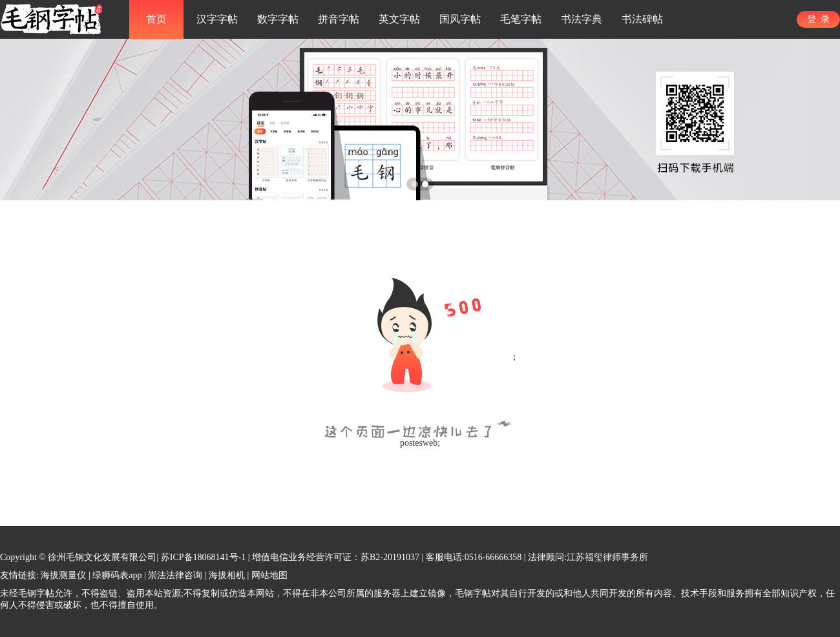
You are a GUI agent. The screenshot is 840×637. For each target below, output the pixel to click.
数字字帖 (278, 19)
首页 (156, 19)
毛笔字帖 (521, 19)
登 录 (818, 19)
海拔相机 (227, 575)
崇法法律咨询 (175, 575)
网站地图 (269, 575)
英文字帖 (399, 19)
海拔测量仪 (63, 575)
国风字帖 (460, 19)
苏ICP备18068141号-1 (203, 557)
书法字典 (582, 19)
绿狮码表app (117, 575)
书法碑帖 (642, 19)
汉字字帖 (217, 19)
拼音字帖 (339, 19)
